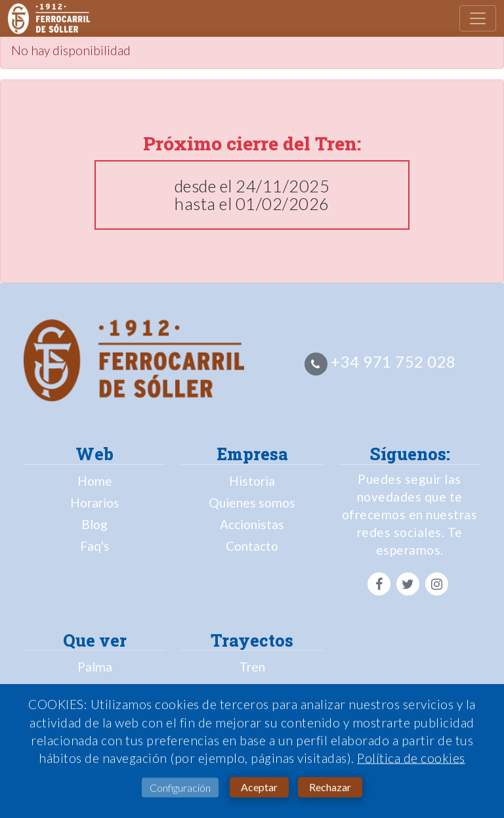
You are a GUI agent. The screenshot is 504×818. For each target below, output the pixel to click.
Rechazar (330, 789)
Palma (95, 667)
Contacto (252, 546)
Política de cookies (411, 760)
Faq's (95, 546)
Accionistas (252, 524)
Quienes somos (252, 503)
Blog (94, 524)
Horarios (95, 503)
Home (95, 481)
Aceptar (259, 789)
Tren (252, 667)
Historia (252, 481)
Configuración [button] (180, 789)
